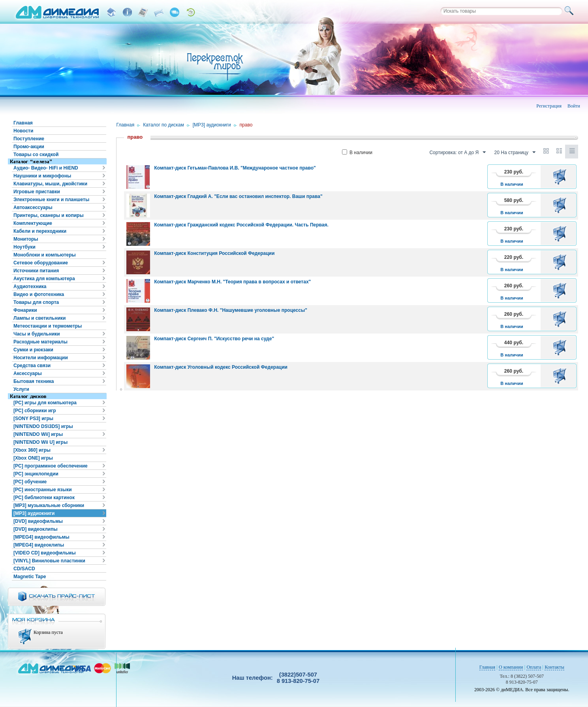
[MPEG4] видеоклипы (39, 545)
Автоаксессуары (33, 207)
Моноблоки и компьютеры (45, 255)
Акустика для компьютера (44, 279)
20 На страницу (515, 153)
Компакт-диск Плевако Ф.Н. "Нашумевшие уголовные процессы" (230, 310)
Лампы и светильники (39, 318)
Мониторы (26, 239)
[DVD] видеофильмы (38, 521)
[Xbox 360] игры (32, 450)
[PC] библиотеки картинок (44, 498)
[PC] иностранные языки (43, 490)
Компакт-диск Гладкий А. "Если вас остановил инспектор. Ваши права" (238, 196)
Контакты (554, 667)
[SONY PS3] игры (33, 419)
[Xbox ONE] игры (33, 458)
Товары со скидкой (36, 155)
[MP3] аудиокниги (34, 513)
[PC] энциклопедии (36, 474)
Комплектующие (33, 223)
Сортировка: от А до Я (457, 153)
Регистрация (549, 106)
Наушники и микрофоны (42, 176)
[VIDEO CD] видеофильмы (45, 553)
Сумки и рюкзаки (33, 350)
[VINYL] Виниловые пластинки (49, 561)
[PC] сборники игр (35, 411)
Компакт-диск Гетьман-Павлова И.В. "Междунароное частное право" (235, 168)
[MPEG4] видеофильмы (41, 537)
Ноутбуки (24, 247)
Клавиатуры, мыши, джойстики (50, 184)
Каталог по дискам (163, 125)
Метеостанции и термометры (48, 326)
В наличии (357, 153)
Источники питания (36, 271)
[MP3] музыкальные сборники (49, 505)
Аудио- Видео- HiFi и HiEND (46, 168)
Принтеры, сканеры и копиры (49, 215)
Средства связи (32, 366)
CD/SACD (24, 569)
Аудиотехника (30, 287)
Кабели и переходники (40, 231)
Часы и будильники (37, 334)
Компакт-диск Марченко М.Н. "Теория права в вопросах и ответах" (232, 282)
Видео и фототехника (39, 294)
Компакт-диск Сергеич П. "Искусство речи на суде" (214, 339)
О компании (511, 667)
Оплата (534, 667)
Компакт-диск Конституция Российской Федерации (214, 253)
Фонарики (25, 310)
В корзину (561, 177)
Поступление (29, 139)
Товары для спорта (36, 302)
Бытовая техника (34, 381)
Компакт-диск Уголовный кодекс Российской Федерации (221, 367)
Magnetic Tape (30, 577)
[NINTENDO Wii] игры (38, 434)
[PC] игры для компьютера (45, 403)
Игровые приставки (37, 192)
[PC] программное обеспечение (51, 466)
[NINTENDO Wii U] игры (40, 442)
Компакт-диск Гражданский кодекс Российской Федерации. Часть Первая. (241, 225)
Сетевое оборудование (41, 263)
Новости (23, 131)
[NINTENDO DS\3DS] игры (43, 426)
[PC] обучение (30, 482)
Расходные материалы (40, 342)
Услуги (21, 389)
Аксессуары (28, 373)
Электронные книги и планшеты (51, 200)
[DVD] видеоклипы (36, 529)
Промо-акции (29, 147)
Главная (23, 123)
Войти (574, 106)
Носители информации (41, 358)
